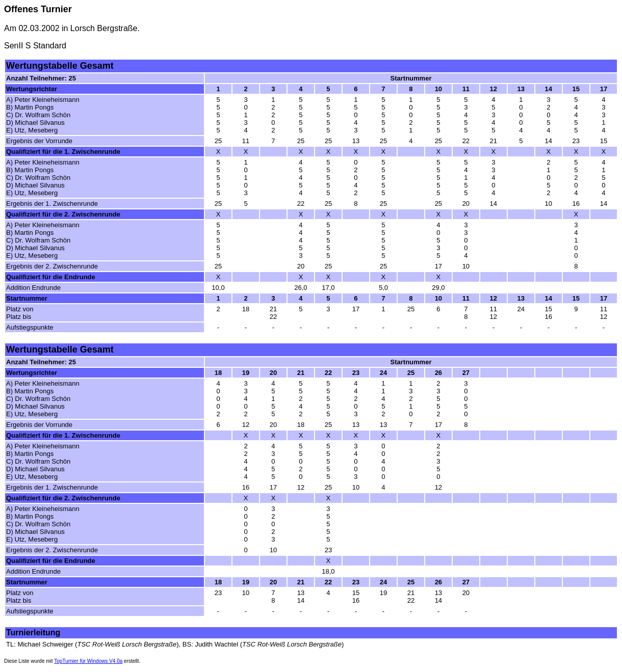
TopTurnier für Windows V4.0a (88, 661)
